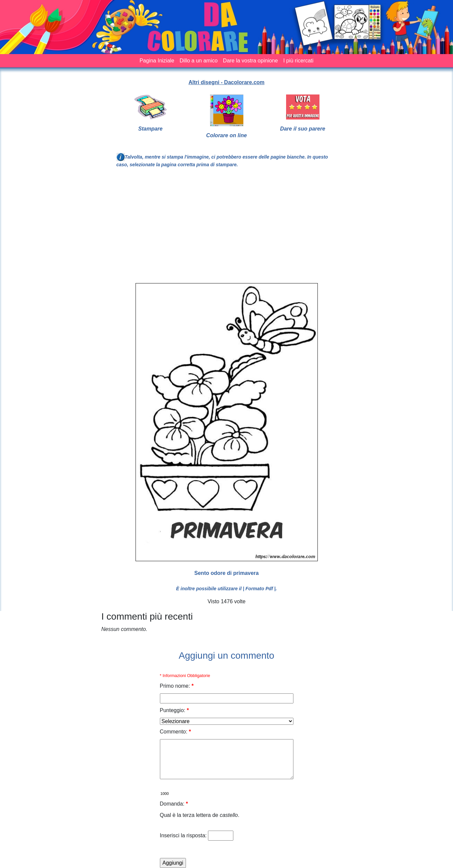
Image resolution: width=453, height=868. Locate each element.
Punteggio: (174, 710)
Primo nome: (177, 686)
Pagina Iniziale (157, 61)
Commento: (175, 732)
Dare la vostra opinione (251, 61)
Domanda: (174, 804)
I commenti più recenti (147, 616)
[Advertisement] (274, 228)
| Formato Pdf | (259, 589)
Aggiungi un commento (226, 656)
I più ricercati (298, 61)
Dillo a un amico (199, 61)
